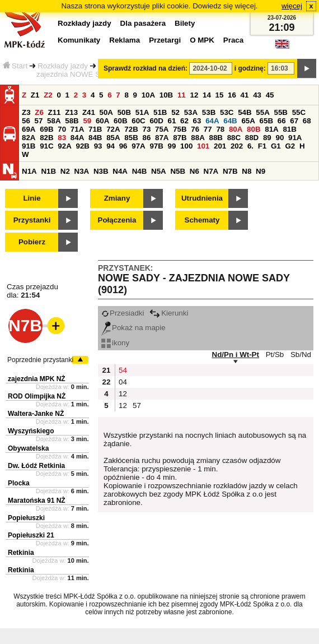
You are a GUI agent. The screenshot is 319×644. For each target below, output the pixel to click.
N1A (29, 171)
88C (234, 138)
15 (220, 95)
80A (236, 129)
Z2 (48, 95)
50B (124, 112)
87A (162, 138)
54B (245, 112)
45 (270, 95)
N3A (82, 171)
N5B (178, 171)
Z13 (71, 112)
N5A (159, 171)
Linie (32, 198)
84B (95, 138)
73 (146, 129)
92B (82, 146)
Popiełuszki (26, 518)
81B (289, 129)
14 (207, 95)
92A (64, 146)
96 (123, 146)
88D (252, 138)
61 (172, 121)
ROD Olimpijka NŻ (37, 396)
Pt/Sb (275, 355)
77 (208, 129)
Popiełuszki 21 (31, 535)
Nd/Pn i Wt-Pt (236, 355)
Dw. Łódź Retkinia (36, 466)
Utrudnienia (202, 198)
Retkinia (21, 553)
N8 (247, 171)
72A (113, 129)
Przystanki (32, 220)
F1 (262, 146)
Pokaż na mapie (133, 328)
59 (87, 121)
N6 (194, 171)
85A (113, 138)
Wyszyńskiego (31, 431)
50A (106, 112)
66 (282, 121)
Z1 (35, 95)
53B (209, 112)
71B (95, 129)
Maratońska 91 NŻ (37, 501)
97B (156, 146)
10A (148, 95)
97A (138, 146)
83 (62, 138)
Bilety (185, 23)
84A (77, 138)
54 (123, 370)
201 (220, 146)
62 (184, 121)
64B (230, 121)
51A (142, 112)
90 (280, 138)
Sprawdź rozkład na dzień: (146, 68)
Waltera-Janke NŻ (36, 414)
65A (248, 121)
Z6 (39, 112)
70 (62, 129)
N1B (48, 171)
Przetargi (165, 40)
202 (237, 146)
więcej (292, 6)
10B (166, 95)
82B (46, 138)
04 (123, 382)
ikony (115, 343)
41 (245, 95)
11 (182, 95)
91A (295, 138)
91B (29, 146)
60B (120, 121)
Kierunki (169, 313)
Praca (233, 40)
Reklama (125, 40)
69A (29, 129)
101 (203, 146)
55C (299, 112)
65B (266, 121)
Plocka (19, 483)
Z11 (55, 112)
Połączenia (117, 220)
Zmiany (117, 198)
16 (232, 95)
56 (26, 121)
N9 (261, 171)
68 (307, 121)
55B (280, 112)
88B (215, 138)
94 (111, 146)
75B (180, 129)
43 (257, 95)
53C (227, 112)
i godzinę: (250, 68)
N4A (120, 171)
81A (271, 129)
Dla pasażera (143, 23)
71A (77, 129)
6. (250, 146)
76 (195, 129)
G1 (276, 146)
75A (162, 129)
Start (15, 66)
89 (267, 138)
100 (186, 146)
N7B (230, 171)
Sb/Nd (301, 355)
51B (160, 112)
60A (102, 121)
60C (138, 121)
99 (172, 146)
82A (29, 138)
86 (146, 138)
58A (54, 121)
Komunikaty (79, 40)
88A (198, 138)
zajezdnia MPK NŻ (37, 379)
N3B (101, 171)
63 (197, 121)
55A (262, 112)
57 (39, 121)
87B (180, 138)
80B (254, 129)
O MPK (202, 40)
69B (46, 129)
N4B (140, 171)
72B (131, 129)
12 (194, 95)
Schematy (202, 220)
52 (175, 112)
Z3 (26, 112)
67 (294, 121)
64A (212, 121)
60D (156, 121)
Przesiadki (123, 313)
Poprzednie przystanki (40, 360)
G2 (290, 146)
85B (131, 138)
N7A (211, 171)
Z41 (89, 112)
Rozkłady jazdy (63, 66)
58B (72, 121)
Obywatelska (28, 448)
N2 (65, 171)
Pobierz (32, 242)
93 (98, 146)
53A (191, 112)
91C (46, 146)
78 (220, 129)
